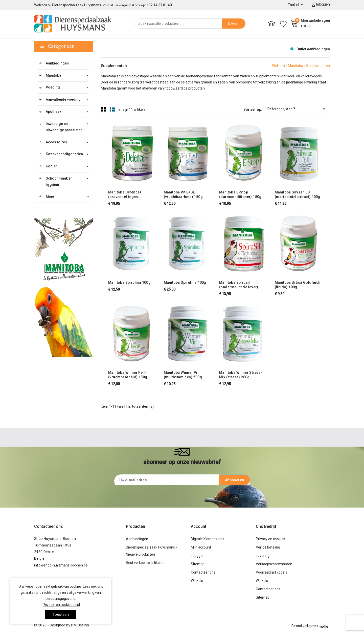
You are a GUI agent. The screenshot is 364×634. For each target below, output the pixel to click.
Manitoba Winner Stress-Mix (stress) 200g (241, 375)
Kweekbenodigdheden (67, 154)
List (112, 109)
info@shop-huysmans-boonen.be (61, 565)
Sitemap (198, 564)
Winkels (197, 581)
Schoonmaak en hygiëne (67, 181)
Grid (103, 109)
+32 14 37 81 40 (159, 5)
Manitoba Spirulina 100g (129, 282)
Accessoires (67, 142)
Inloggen (198, 556)
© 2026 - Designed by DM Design (62, 625)
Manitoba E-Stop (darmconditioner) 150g (240, 194)
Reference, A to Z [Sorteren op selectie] (297, 108)
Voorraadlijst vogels (271, 572)
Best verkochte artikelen (145, 563)
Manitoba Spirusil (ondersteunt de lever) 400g (239, 285)
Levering (263, 556)
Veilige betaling (268, 547)
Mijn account (201, 547)
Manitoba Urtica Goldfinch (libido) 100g (298, 285)
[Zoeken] (190, 24)
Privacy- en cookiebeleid (61, 605)
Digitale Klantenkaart (207, 539)
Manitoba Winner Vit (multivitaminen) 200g (183, 375)
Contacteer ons (49, 526)
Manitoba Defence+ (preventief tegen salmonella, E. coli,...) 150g (132, 195)
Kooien (67, 166)
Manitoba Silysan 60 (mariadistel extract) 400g (298, 194)
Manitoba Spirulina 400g (185, 282)
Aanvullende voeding (67, 100)
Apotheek (67, 112)
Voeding (67, 87)
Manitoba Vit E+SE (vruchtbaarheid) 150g (183, 194)
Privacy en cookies (270, 539)
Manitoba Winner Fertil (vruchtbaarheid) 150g (128, 375)
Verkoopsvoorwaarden (274, 564)
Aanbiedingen (57, 63)
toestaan (61, 615)
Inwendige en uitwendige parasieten (67, 126)
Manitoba (67, 75)
